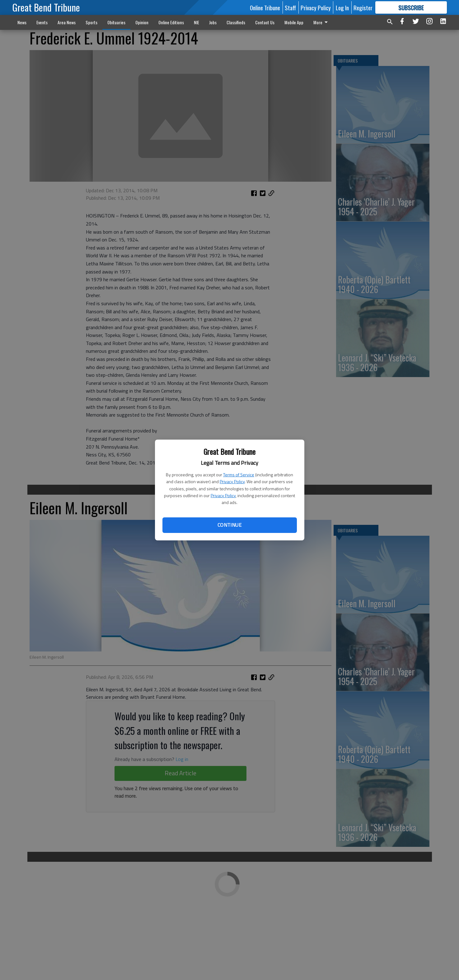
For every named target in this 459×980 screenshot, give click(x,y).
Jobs (213, 22)
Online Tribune (265, 7)
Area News (67, 22)
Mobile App (294, 22)
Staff (290, 7)
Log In (342, 7)
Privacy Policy (232, 481)
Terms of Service (239, 475)
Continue (229, 525)
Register (363, 7)
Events (42, 22)
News (22, 22)
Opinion (142, 22)
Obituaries (116, 22)
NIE (197, 22)
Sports (91, 22)
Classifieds (236, 22)
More (322, 22)
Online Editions (171, 22)
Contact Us (265, 22)
